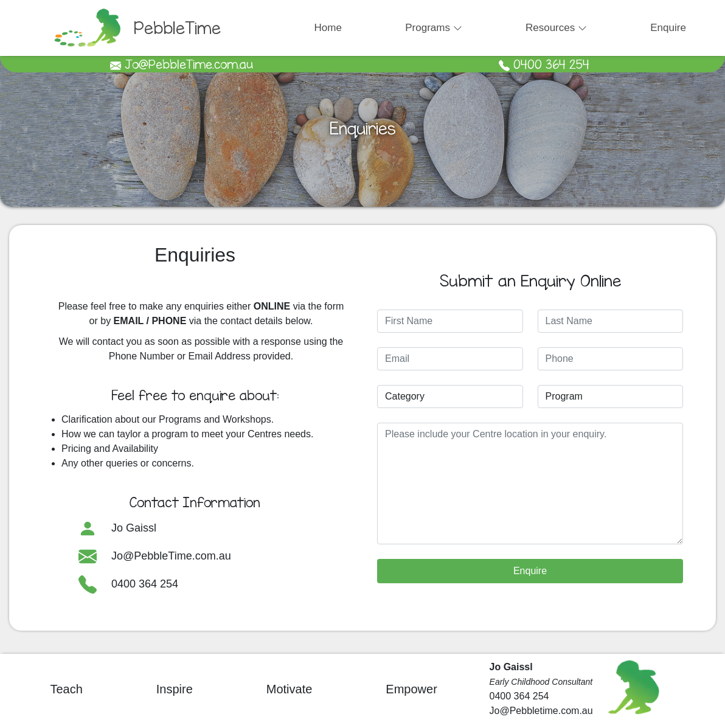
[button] (433, 28)
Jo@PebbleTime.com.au (171, 555)
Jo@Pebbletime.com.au (541, 711)
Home (328, 28)
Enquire (668, 28)
